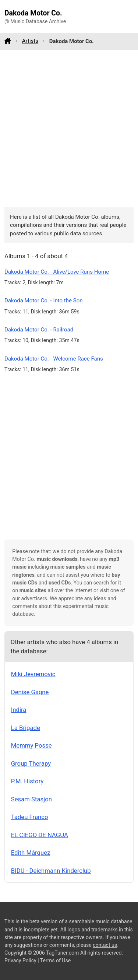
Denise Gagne (30, 692)
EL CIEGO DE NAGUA (40, 835)
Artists (30, 41)
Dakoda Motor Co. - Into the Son (44, 301)
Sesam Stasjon (31, 799)
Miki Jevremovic (33, 674)
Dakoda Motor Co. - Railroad (39, 330)
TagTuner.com (62, 953)
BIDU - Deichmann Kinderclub (51, 871)
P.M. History (27, 781)
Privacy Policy (20, 960)
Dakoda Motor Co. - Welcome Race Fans (54, 359)
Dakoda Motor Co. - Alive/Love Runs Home (57, 272)
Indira (19, 710)
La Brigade (26, 728)
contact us (105, 945)
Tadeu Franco (30, 817)
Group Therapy (31, 763)
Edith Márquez (31, 853)
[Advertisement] (69, 128)
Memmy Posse (31, 745)
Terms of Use (55, 960)
